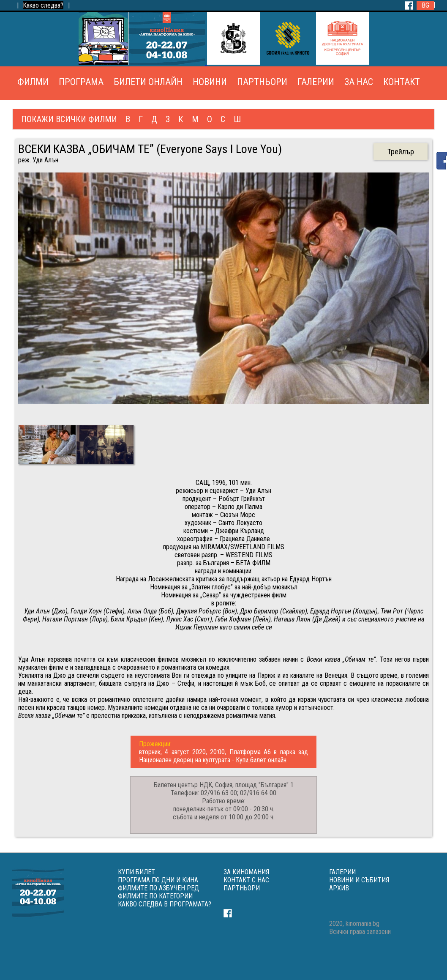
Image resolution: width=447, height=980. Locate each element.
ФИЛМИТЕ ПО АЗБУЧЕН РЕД (158, 888)
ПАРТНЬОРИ (262, 82)
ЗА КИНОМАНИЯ (246, 872)
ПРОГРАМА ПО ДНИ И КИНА (158, 880)
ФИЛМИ (33, 82)
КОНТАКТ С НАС (246, 880)
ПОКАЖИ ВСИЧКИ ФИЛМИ (69, 119)
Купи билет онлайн (261, 760)
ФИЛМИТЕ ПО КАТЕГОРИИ (155, 896)
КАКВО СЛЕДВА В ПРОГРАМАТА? (165, 904)
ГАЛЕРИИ (316, 82)
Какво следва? (43, 5)
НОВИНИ (210, 82)
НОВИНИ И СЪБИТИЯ (359, 880)
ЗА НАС (359, 82)
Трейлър (401, 152)
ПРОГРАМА (81, 82)
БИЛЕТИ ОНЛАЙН (148, 82)
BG (425, 5)
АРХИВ (339, 888)
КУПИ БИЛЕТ (136, 872)
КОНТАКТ (402, 82)
